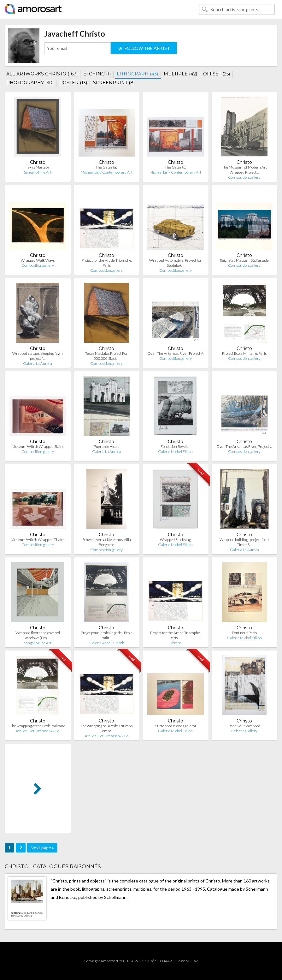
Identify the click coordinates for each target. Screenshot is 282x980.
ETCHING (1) (97, 74)
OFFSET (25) (217, 74)
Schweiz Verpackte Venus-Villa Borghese (107, 542)
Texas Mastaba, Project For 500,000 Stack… (106, 356)
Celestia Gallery (244, 731)
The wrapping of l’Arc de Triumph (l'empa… (106, 728)
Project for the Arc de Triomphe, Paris (107, 263)
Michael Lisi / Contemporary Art (107, 172)
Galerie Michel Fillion (175, 451)
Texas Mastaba (38, 167)
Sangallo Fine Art (38, 172)
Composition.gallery (244, 177)
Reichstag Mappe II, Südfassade (244, 260)
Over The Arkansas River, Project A (176, 353)
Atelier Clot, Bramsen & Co (38, 731)
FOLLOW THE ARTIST (144, 48)
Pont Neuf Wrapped (244, 726)
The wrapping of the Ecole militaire (38, 726)
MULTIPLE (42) (180, 74)
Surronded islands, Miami (176, 726)
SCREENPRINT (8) (114, 83)
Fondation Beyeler (175, 446)
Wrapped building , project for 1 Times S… (244, 542)
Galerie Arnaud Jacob (107, 643)
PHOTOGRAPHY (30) (30, 83)
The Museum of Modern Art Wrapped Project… (244, 170)
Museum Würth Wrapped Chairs (38, 540)
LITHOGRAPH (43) (137, 74)
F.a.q (195, 961)
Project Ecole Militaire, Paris (244, 353)
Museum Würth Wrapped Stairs (38, 446)
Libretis (175, 643)
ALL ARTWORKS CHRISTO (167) (42, 74)
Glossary (182, 961)
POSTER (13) (73, 83)
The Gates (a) (106, 167)
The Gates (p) (176, 167)
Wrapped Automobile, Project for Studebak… (175, 263)
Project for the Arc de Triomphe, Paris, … (175, 635)
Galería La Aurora (38, 363)
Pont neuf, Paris (244, 633)
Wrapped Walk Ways (38, 260)
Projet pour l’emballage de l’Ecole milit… (107, 635)
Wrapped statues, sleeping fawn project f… (38, 356)
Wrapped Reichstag (175, 540)
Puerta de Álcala (107, 446)
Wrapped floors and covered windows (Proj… (38, 635)
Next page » (42, 848)
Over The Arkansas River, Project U (244, 446)
